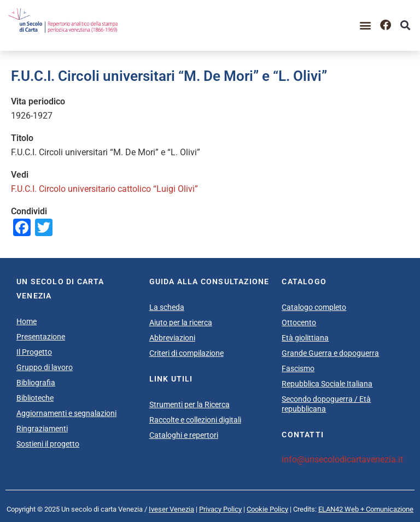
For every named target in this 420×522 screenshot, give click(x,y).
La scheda (167, 307)
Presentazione (41, 337)
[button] (366, 25)
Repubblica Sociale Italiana (327, 384)
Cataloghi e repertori (184, 435)
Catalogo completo (314, 307)
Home (27, 321)
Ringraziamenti (42, 429)
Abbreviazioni (172, 338)
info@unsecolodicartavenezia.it (342, 459)
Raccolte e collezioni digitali (195, 420)
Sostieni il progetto (48, 444)
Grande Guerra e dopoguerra (330, 353)
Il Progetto (34, 352)
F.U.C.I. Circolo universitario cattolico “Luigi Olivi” (106, 189)
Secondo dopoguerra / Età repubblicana (326, 404)
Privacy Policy (220, 509)
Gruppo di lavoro (45, 367)
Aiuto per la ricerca (181, 322)
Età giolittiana (305, 338)
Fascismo (298, 368)
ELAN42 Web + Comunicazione (366, 509)
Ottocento (299, 322)
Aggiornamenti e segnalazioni (66, 413)
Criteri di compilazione (186, 353)
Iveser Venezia (171, 509)
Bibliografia (36, 383)
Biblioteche (35, 398)
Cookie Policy (267, 509)
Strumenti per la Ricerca (189, 404)
